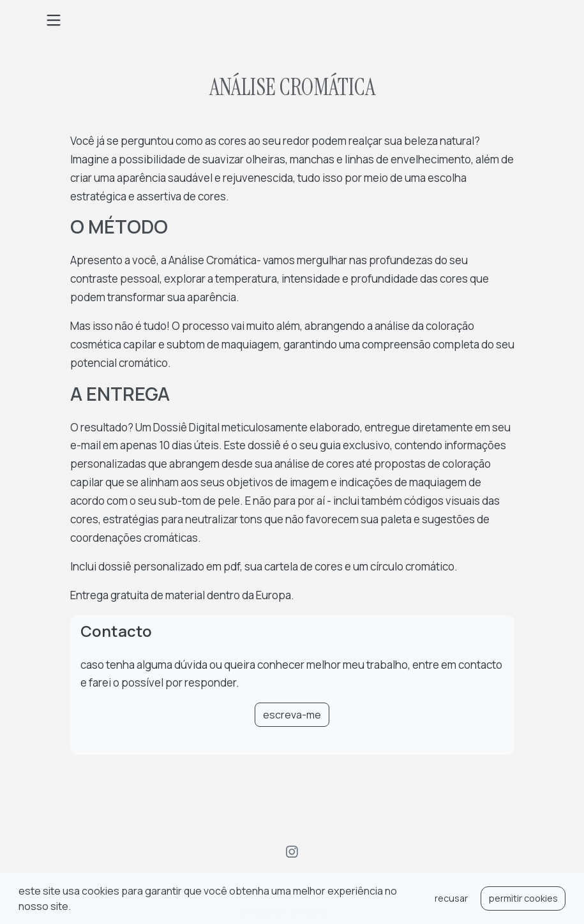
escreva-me (292, 715)
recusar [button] (451, 898)
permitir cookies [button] (523, 898)
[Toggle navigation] (54, 20)
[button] (75, 908)
